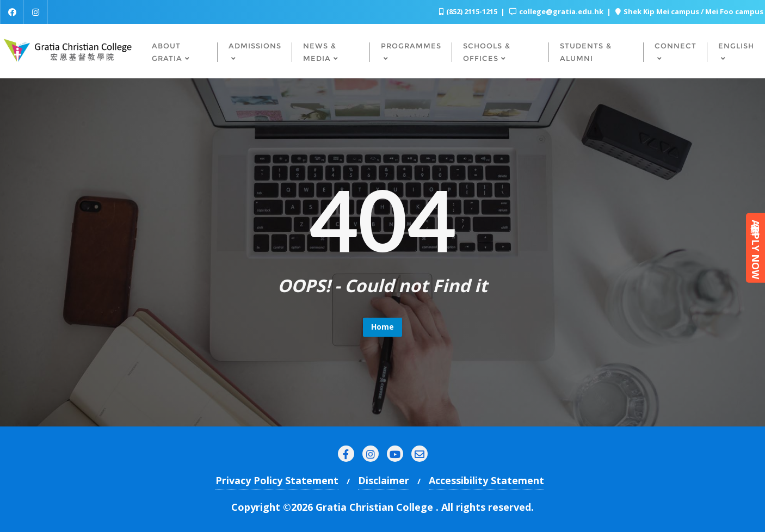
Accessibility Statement (486, 480)
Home (382, 327)
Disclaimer (384, 480)
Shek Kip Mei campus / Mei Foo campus (689, 11)
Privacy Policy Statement (277, 480)
